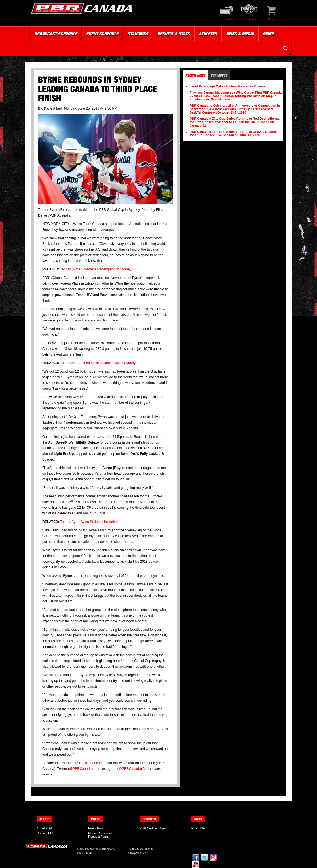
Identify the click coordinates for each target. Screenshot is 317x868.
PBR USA (198, 828)
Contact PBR (46, 833)
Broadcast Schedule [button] (56, 34)
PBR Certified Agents (154, 828)
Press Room (97, 828)
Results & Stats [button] (174, 34)
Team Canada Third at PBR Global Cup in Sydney (98, 363)
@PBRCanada (80, 769)
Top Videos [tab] (219, 75)
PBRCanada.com (92, 763)
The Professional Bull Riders (97, 849)
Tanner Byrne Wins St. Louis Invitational (90, 522)
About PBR (44, 828)
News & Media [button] (240, 34)
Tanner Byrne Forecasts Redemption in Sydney (96, 269)
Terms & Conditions (141, 849)
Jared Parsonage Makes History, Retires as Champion (230, 86)
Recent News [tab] (195, 75)
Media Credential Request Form (100, 835)
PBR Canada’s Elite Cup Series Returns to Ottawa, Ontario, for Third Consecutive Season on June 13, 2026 (233, 133)
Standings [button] (138, 34)
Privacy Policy (137, 853)
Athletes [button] (208, 34)
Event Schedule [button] (102, 34)
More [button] (268, 34)
